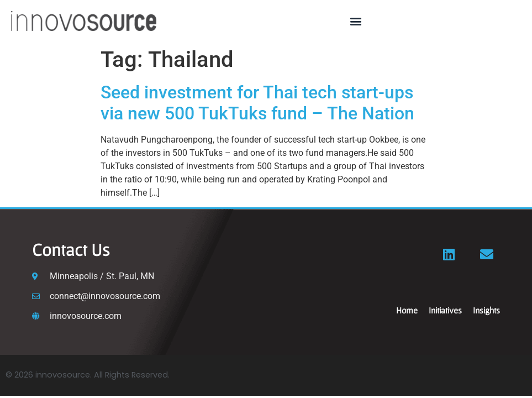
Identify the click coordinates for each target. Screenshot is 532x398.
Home (407, 310)
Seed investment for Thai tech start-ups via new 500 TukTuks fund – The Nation (257, 103)
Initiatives (445, 310)
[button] (355, 21)
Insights (486, 310)
